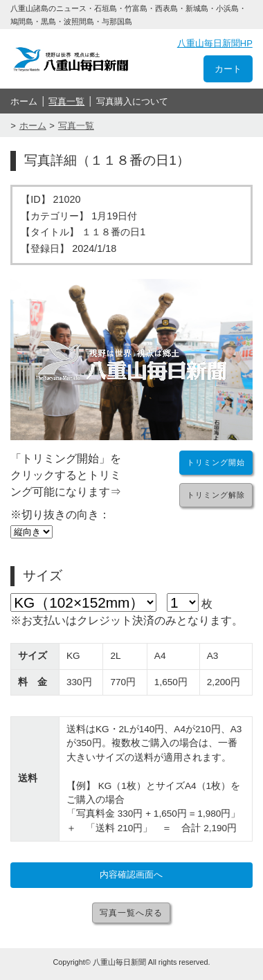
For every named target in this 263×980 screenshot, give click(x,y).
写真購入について (132, 101)
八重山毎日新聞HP (215, 43)
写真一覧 (66, 101)
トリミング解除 (216, 495)
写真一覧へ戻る (131, 913)
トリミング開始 (216, 462)
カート (228, 69)
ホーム (24, 101)
